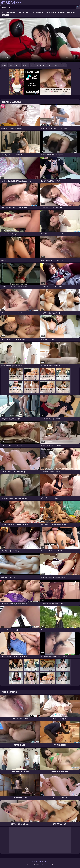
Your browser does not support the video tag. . (40, 40)
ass (37, 65)
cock (64, 65)
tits (32, 65)
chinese (18, 65)
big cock (26, 65)
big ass (50, 65)
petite (11, 65)
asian (4, 65)
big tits (58, 65)
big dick (43, 65)
